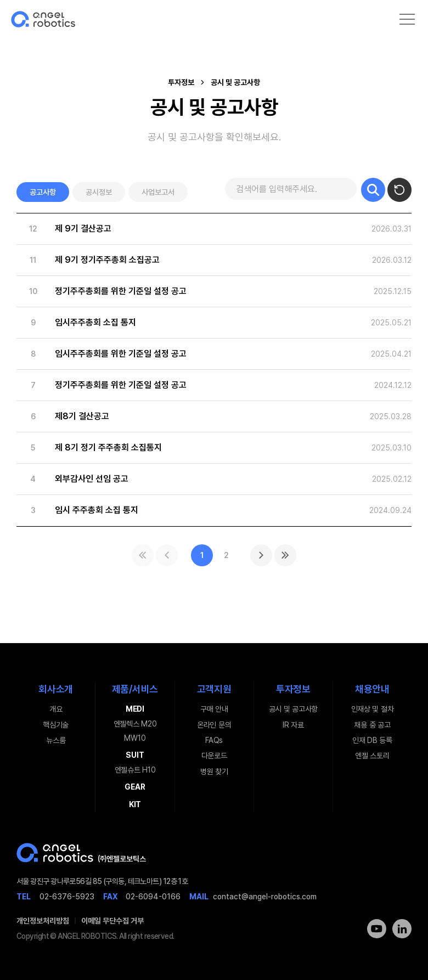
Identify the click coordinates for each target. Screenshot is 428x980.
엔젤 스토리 (372, 756)
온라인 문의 (214, 725)
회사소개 (56, 689)
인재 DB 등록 (372, 740)
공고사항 (43, 192)
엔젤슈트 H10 (135, 770)
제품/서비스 (135, 689)
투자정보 (293, 689)
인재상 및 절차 (373, 709)
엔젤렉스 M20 (135, 724)
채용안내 (372, 689)
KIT (135, 804)
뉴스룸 (56, 740)
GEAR (135, 787)
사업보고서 (158, 192)
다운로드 (214, 756)
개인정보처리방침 (43, 921)
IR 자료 (293, 725)
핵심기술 (56, 725)
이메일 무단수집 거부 (112, 921)
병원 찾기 (214, 771)
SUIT (135, 755)
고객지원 (214, 689)
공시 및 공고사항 (293, 709)
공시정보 (99, 192)
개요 (56, 709)
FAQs (214, 740)
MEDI (135, 709)
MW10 (135, 738)
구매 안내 (214, 709)
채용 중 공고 (372, 725)
